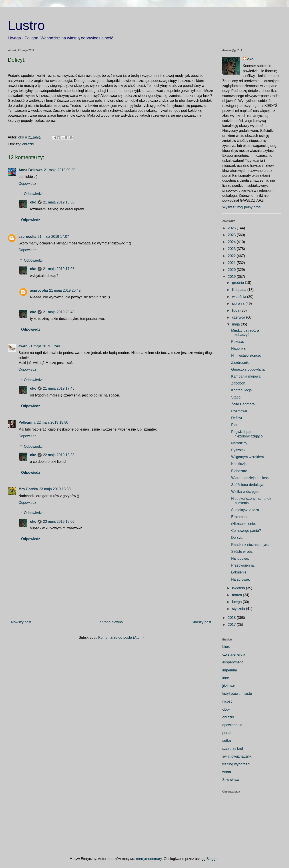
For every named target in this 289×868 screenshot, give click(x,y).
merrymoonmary (149, 859)
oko (33, 202)
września (240, 297)
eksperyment (233, 662)
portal (227, 733)
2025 (232, 235)
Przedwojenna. (243, 565)
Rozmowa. (240, 411)
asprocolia (27, 237)
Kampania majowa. (246, 376)
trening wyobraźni (236, 764)
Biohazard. (240, 471)
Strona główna (111, 622)
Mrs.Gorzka (28, 489)
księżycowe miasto (237, 694)
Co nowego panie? (246, 531)
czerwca (239, 317)
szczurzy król (233, 749)
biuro (226, 647)
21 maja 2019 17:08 (59, 269)
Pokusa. (238, 342)
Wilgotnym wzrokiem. (248, 457)
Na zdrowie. (241, 579)
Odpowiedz (27, 184)
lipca (236, 310)
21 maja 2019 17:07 (53, 237)
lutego (237, 602)
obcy (226, 709)
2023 (232, 249)
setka (227, 741)
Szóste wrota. (242, 552)
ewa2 (23, 346)
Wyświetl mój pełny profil (242, 207)
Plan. (235, 425)
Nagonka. (239, 349)
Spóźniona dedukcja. (248, 485)
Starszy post (201, 622)
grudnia (239, 283)
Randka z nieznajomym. (250, 545)
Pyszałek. (239, 450)
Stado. (236, 397)
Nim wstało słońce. (246, 355)
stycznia (239, 609)
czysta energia (234, 654)
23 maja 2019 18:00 (59, 521)
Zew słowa (231, 780)
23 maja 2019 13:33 (55, 489)
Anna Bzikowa (30, 170)
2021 (232, 263)
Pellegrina (27, 422)
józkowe (229, 686)
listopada (240, 290)
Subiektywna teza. (246, 510)
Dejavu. (237, 538)
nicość (227, 701)
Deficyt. (237, 418)
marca (238, 595)
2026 (232, 228)
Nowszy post (21, 622)
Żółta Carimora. (243, 404)
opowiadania (232, 725)
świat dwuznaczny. (237, 756)
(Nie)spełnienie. (244, 524)
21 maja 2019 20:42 (65, 290)
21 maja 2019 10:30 (59, 202)
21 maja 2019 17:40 (44, 346)
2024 (232, 242)
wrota (227, 772)
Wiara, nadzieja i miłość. (250, 478)
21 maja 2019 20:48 (59, 312)
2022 (232, 256)
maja (236, 324)
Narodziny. (240, 443)
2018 (232, 618)
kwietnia (239, 588)
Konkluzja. (239, 464)
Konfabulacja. (242, 390)
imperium (230, 670)
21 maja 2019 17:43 (59, 388)
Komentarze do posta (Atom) (121, 637)
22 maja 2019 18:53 (59, 455)
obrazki (28, 144)
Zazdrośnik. (240, 363)
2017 (232, 625)
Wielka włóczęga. (245, 492)
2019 (232, 277)
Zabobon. (239, 383)
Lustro (26, 25)
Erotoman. (239, 517)
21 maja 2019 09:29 (59, 170)
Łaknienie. (239, 572)
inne (226, 678)
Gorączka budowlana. (248, 369)
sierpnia (239, 304)
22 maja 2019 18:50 (52, 422)
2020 (232, 270)
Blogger (212, 859)
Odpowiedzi (33, 194)
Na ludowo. (240, 558)
